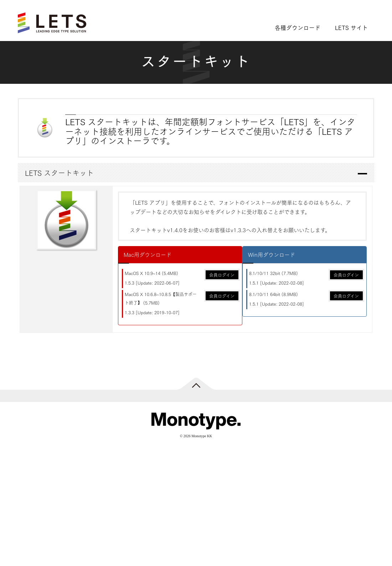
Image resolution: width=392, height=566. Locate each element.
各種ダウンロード (298, 27)
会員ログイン (222, 275)
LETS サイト (351, 27)
